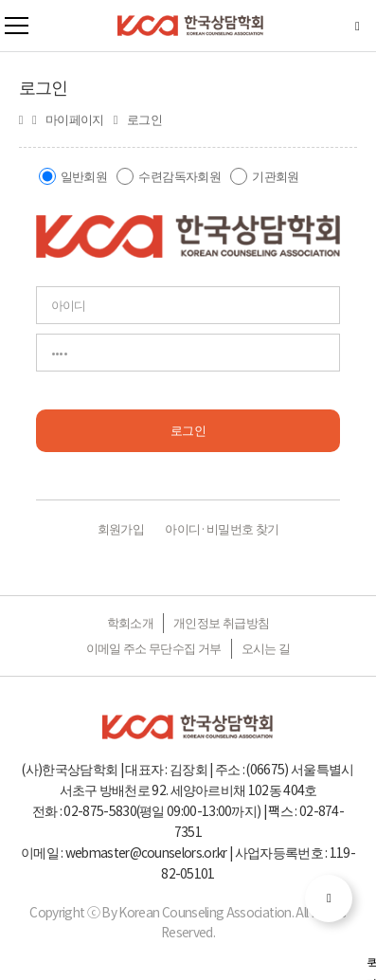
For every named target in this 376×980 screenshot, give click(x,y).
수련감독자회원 (179, 176)
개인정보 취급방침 (221, 622)
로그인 (188, 430)
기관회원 (275, 176)
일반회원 (84, 176)
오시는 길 (266, 648)
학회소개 (130, 622)
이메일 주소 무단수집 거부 (154, 648)
